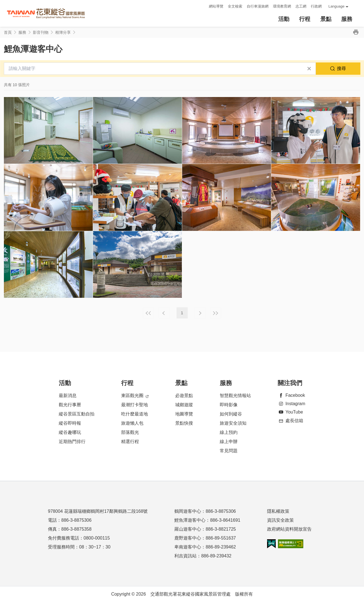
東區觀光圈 (135, 396)
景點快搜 (184, 423)
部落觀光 (130, 432)
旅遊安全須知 (233, 423)
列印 (356, 32)
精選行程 (130, 442)
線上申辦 (229, 442)
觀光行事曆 (70, 405)
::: (203, 6)
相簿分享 (63, 32)
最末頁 (216, 313)
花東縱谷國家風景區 (46, 14)
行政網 (316, 6)
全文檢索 (235, 6)
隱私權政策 (278, 511)
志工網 (301, 6)
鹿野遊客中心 (188, 538)
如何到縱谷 (231, 414)
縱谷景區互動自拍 (77, 414)
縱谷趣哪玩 (70, 432)
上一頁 (164, 313)
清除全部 (309, 69)
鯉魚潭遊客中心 (190, 520)
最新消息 (68, 396)
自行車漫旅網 (258, 6)
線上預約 (229, 432)
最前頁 (148, 313)
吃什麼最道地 (135, 414)
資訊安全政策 (280, 520)
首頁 (8, 32)
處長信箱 (290, 421)
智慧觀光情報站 (235, 396)
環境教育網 (282, 6)
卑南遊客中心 (188, 547)
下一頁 (200, 313)
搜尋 (341, 68)
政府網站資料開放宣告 (289, 529)
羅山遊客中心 (188, 529)
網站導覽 (216, 6)
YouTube (290, 412)
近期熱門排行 (72, 442)
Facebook (291, 395)
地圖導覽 (184, 414)
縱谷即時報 (70, 423)
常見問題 (229, 451)
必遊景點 (184, 396)
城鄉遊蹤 (184, 405)
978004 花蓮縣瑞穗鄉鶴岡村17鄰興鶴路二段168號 (98, 511)
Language (336, 6)
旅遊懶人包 (132, 423)
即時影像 (229, 405)
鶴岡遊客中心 (188, 511)
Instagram (291, 404)
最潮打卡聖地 (135, 405)
